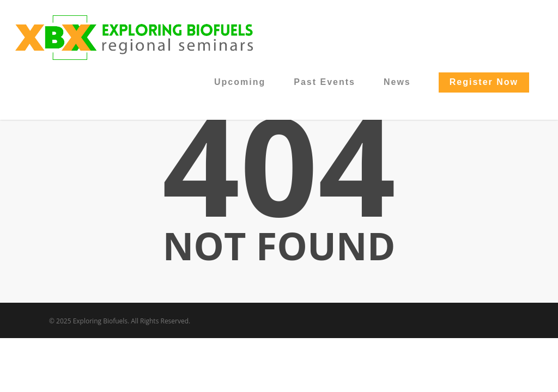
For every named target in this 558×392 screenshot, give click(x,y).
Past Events (325, 82)
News (397, 82)
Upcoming (240, 82)
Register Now (484, 82)
